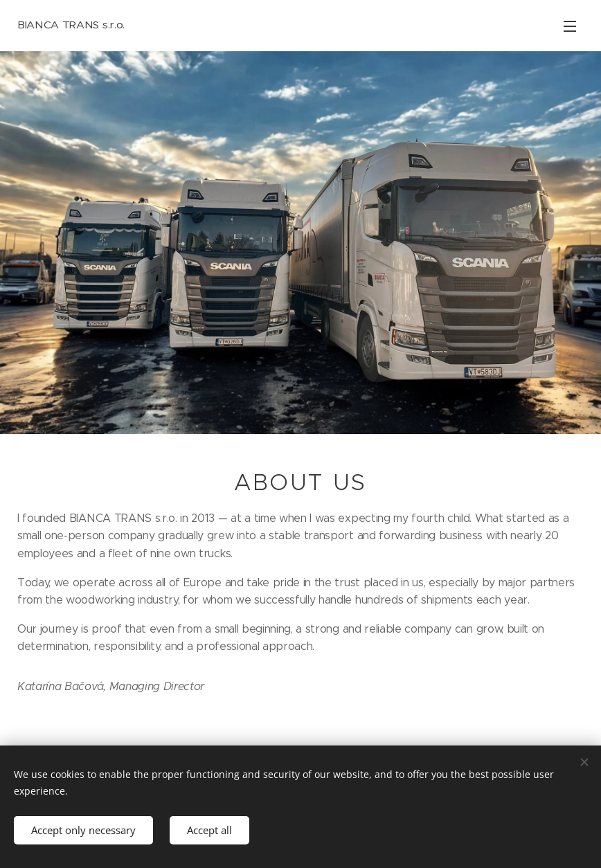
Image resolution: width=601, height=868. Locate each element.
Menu (570, 26)
